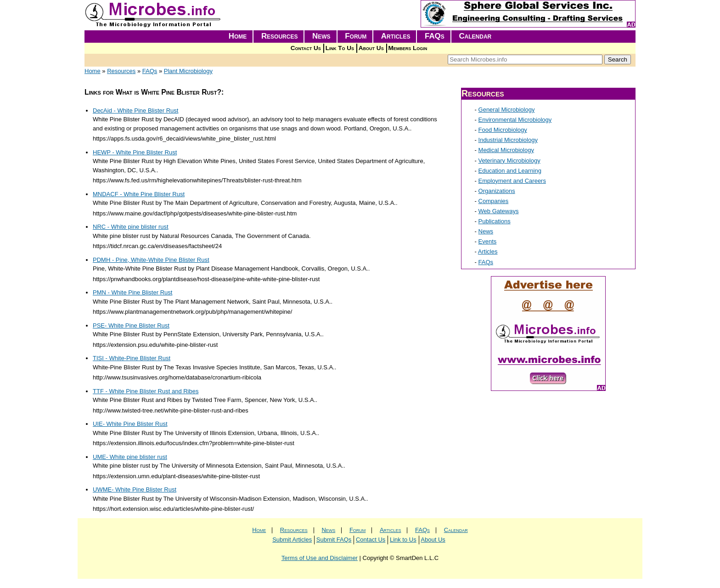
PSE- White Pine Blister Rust (131, 325)
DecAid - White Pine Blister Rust (135, 110)
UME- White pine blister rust (130, 457)
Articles (396, 36)
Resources (280, 36)
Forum (356, 36)
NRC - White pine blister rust (131, 227)
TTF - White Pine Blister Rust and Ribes (146, 391)
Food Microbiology (503, 130)
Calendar (475, 36)
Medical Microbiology (506, 150)
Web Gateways (499, 211)
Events (488, 241)
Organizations (497, 191)
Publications (495, 221)
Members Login (408, 48)
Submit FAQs (334, 540)
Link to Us (403, 540)
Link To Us (340, 48)
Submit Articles (292, 540)
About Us (371, 48)
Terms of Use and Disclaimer (320, 558)
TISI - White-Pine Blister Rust (132, 358)
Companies (494, 201)
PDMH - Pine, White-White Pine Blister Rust (151, 260)
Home (238, 36)
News (321, 36)
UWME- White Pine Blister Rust (135, 489)
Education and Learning (510, 171)
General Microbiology (507, 110)
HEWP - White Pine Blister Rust (135, 152)
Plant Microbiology (188, 71)
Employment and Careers (512, 181)
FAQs (435, 36)
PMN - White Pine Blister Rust (132, 292)
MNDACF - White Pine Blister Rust (139, 194)
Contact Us (306, 48)
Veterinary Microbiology (509, 161)
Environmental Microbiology (515, 120)
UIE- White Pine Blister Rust (130, 424)
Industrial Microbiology (508, 140)
